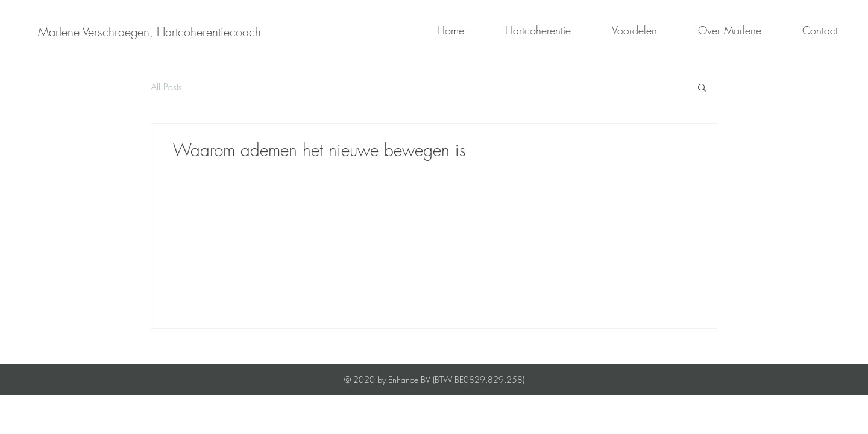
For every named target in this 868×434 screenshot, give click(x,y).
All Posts (166, 87)
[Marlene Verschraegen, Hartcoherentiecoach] (149, 32)
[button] (702, 88)
